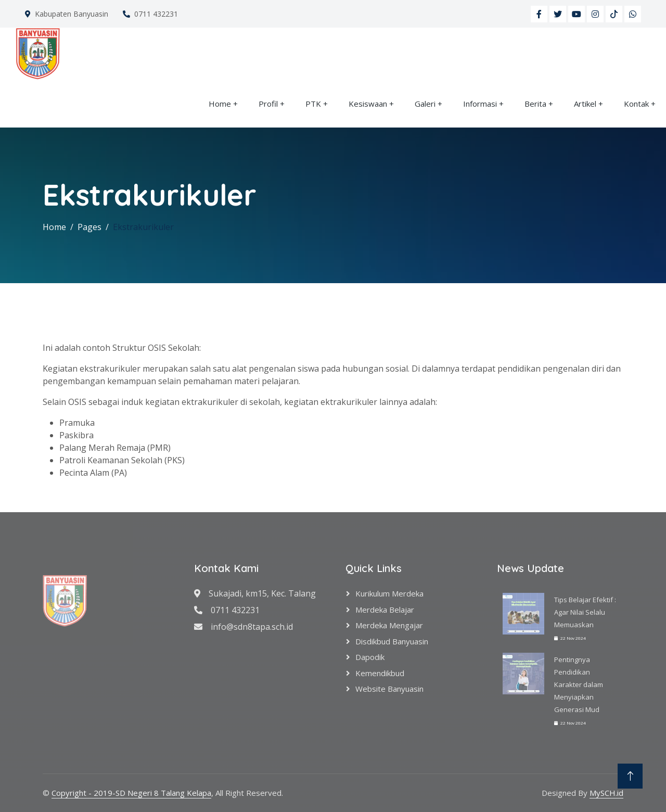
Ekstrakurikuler (143, 227)
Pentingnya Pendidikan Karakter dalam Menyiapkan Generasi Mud (579, 684)
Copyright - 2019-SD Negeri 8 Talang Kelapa (131, 793)
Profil (268, 104)
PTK (313, 104)
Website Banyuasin (389, 689)
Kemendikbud (380, 673)
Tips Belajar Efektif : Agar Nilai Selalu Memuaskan (585, 612)
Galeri (425, 104)
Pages (89, 227)
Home (220, 104)
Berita (535, 104)
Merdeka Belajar (385, 610)
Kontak (636, 104)
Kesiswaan (368, 104)
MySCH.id (606, 793)
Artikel (585, 104)
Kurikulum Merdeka (389, 593)
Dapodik (370, 657)
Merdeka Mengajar (389, 625)
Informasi (480, 104)
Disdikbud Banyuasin (392, 641)
